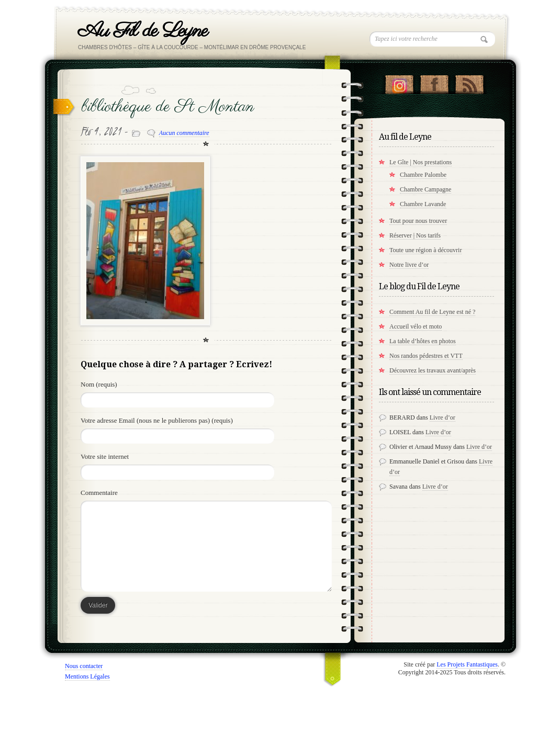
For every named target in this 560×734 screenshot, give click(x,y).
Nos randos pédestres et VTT (426, 356)
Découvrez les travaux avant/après (433, 370)
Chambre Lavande (423, 204)
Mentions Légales (87, 676)
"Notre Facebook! (434, 82)
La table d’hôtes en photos (423, 341)
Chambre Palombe (423, 175)
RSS (469, 82)
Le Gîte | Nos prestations (421, 162)
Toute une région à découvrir (425, 250)
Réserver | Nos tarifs (415, 235)
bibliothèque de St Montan (168, 107)
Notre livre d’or (409, 265)
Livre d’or (443, 417)
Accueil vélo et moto (416, 326)
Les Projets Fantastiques (467, 664)
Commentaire (99, 493)
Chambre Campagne (425, 189)
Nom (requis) (99, 384)
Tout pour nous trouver (418, 221)
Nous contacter (84, 666)
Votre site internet (105, 456)
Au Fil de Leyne (143, 31)
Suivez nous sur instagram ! (399, 82)
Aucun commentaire (184, 133)
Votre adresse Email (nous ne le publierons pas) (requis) (157, 420)
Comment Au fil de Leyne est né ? (432, 312)
